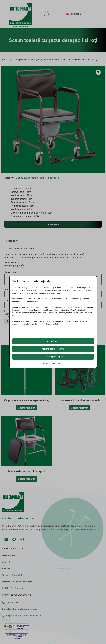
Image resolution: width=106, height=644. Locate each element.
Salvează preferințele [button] (53, 357)
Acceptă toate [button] (53, 341)
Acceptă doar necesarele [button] (53, 349)
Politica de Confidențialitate (53, 364)
